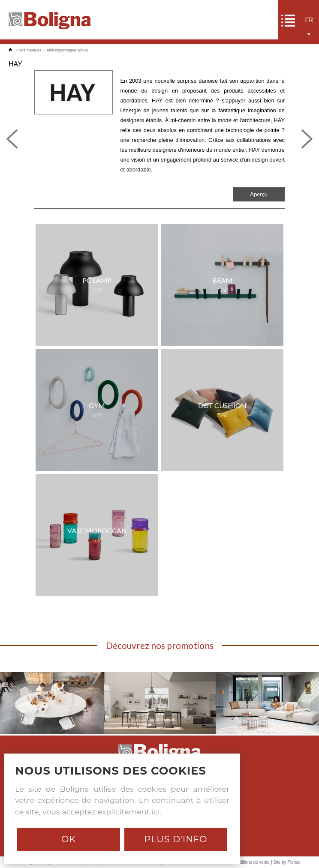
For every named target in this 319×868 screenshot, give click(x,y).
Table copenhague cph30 (66, 50)
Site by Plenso (287, 862)
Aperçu (259, 194)
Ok (69, 839)
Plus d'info (176, 839)
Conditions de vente (250, 862)
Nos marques (30, 50)
